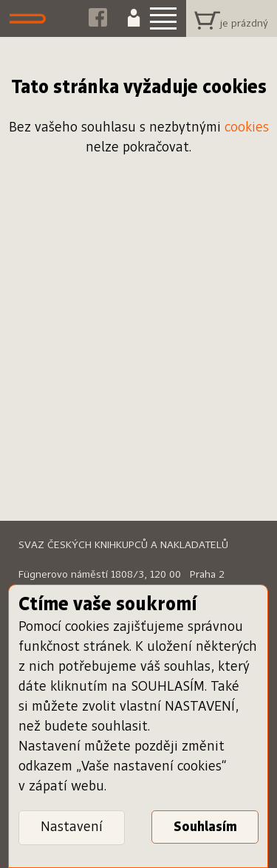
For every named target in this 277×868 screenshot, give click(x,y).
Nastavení (72, 827)
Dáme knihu (31, 18)
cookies (247, 128)
